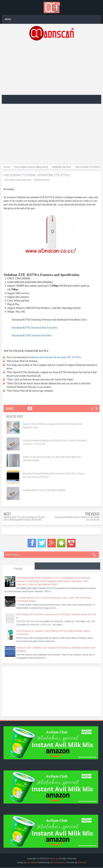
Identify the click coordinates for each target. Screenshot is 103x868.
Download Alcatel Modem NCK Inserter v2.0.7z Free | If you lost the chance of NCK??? (54, 475)
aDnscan (54, 858)
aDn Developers (58, 862)
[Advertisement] (51, 67)
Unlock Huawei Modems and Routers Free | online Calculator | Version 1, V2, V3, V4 (55, 442)
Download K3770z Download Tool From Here (35, 328)
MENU (8, 19)
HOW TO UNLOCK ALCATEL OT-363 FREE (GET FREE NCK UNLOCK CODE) (52, 459)
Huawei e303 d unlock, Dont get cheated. (44, 490)
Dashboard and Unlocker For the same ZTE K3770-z (54, 357)
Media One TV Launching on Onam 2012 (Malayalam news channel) (24, 518)
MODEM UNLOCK (42, 180)
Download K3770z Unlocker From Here (32, 335)
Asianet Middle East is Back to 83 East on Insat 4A (77, 518)
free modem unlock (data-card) (18, 180)
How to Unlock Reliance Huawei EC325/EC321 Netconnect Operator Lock (53, 425)
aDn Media (32, 862)
